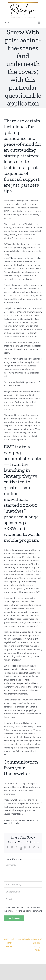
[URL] (23, 899)
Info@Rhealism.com (27, 939)
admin (8, 820)
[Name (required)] (23, 884)
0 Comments (14, 823)
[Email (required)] (23, 892)
